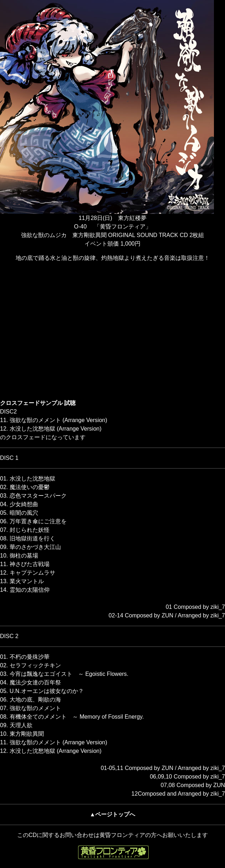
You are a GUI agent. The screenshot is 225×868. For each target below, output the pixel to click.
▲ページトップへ (113, 814)
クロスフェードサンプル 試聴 (38, 403)
